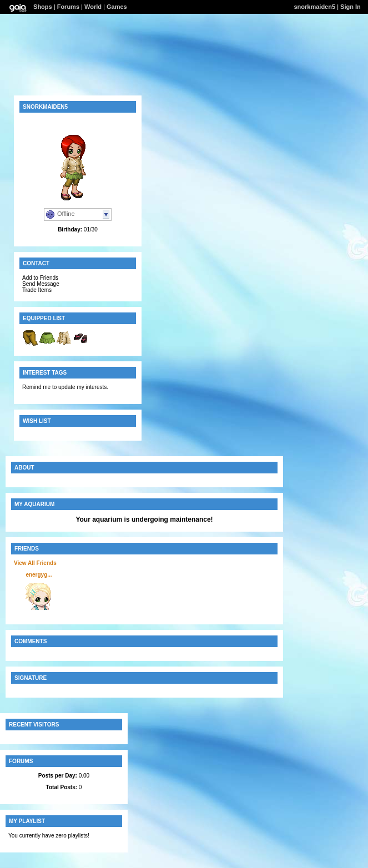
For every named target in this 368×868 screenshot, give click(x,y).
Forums (68, 7)
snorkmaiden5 (314, 7)
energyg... (39, 575)
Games (117, 7)
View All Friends (35, 563)
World (93, 7)
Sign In (351, 7)
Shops (43, 7)
